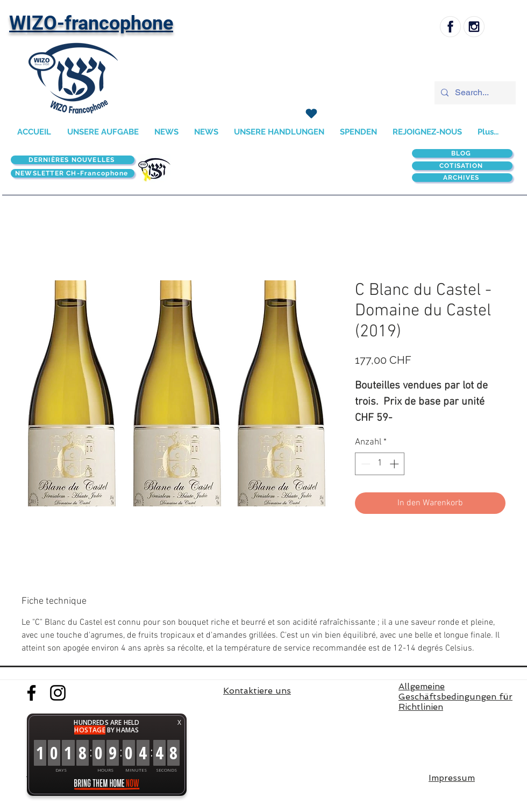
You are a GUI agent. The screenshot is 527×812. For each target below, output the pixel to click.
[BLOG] (462, 153)
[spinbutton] (380, 464)
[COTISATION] (462, 166)
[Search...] (474, 93)
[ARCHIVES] (462, 178)
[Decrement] (365, 464)
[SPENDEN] (311, 114)
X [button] (179, 722)
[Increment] (395, 464)
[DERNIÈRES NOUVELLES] (73, 160)
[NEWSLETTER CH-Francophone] (73, 173)
